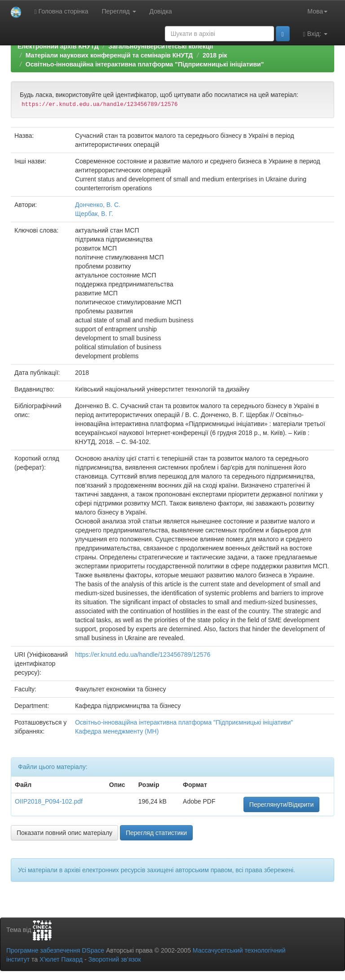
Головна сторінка (62, 11)
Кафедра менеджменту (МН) (117, 731)
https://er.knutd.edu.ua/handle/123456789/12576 (143, 655)
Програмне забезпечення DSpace (55, 950)
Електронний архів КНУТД (58, 46)
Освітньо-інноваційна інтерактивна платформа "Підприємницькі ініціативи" (145, 64)
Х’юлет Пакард (61, 959)
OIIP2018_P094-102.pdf (49, 801)
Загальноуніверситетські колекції (161, 46)
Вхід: (315, 34)
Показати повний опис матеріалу (64, 833)
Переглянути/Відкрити (281, 804)
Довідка (161, 11)
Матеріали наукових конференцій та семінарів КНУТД (109, 55)
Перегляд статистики (156, 833)
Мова (317, 11)
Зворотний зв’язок (114, 959)
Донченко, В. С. (98, 205)
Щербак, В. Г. (94, 214)
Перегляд (119, 11)
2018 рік (215, 55)
